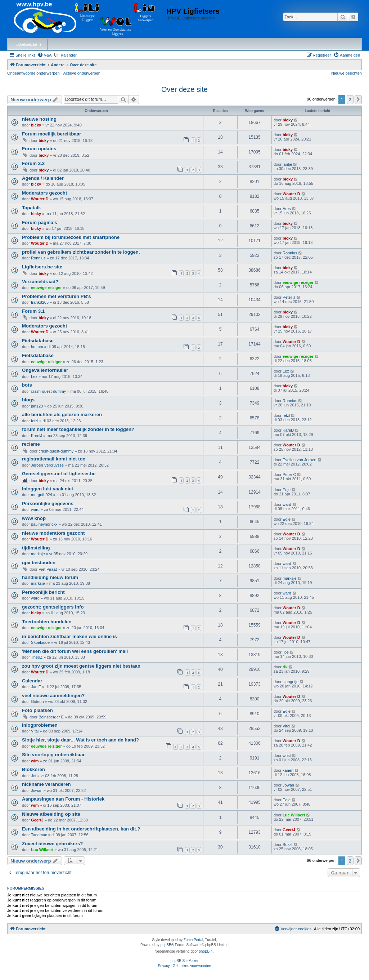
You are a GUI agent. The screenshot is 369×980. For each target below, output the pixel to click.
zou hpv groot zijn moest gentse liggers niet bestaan (81, 666)
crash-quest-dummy (48, 391)
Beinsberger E (51, 717)
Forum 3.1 (33, 311)
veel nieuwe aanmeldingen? (53, 696)
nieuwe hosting (39, 119)
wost (287, 756)
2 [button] (350, 99)
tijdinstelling (36, 548)
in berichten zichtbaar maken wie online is (69, 636)
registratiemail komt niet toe (54, 459)
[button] (358, 99)
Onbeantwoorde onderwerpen (33, 73)
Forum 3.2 (33, 163)
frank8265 (40, 302)
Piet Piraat (48, 569)
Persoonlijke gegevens (48, 504)
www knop (34, 518)
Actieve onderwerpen (82, 73)
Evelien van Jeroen (300, 460)
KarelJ (37, 436)
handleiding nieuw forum (50, 577)
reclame (31, 444)
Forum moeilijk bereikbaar (51, 134)
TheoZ (37, 657)
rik (285, 667)
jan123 (37, 406)
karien (288, 770)
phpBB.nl (206, 951)
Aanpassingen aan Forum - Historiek (63, 799)
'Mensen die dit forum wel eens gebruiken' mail (75, 651)
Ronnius (38, 258)
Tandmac (39, 835)
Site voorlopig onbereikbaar (53, 755)
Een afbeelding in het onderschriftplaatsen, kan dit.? (81, 829)
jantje (287, 164)
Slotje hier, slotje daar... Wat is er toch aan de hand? (80, 740)
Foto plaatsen (37, 710)
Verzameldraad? (40, 282)
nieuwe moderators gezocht (53, 533)
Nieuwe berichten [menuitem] (346, 73)
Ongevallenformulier (45, 370)
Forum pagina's (40, 222)
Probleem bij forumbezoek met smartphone (71, 237)
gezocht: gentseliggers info (53, 607)
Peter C (289, 475)
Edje (287, 490)
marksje (38, 554)
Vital (35, 731)
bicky (36, 125)
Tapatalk (31, 208)
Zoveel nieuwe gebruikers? (52, 844)
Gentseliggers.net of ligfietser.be (59, 474)
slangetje (291, 682)
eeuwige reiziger (46, 288)
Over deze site (184, 89)
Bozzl (287, 845)
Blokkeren (33, 769)
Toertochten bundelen (47, 622)
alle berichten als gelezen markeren (62, 415)
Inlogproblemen (40, 725)
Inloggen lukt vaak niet (48, 489)
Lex (34, 377)
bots (27, 385)
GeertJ (37, 820)
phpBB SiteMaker (185, 961)
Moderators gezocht (44, 193)
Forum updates (39, 149)
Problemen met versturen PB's (57, 296)
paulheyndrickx (44, 524)
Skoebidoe (40, 642)
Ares (287, 209)
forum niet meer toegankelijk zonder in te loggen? (78, 429)
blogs (28, 400)
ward (35, 509)
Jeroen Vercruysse (47, 465)
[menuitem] (45, 55)
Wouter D (40, 199)
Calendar (32, 681)
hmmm (37, 347)
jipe (286, 652)
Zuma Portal (193, 940)
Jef (34, 776)
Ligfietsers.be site (42, 267)
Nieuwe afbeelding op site (51, 814)
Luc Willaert (294, 815)
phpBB (166, 945)
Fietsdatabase (38, 341)
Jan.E (36, 687)
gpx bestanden (39, 563)
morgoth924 (42, 495)
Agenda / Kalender (43, 178)
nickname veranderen (46, 784)
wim (35, 761)
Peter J (289, 297)
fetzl (35, 421)
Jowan (37, 790)
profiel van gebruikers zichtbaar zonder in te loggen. (81, 252)
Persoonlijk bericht (43, 592)
